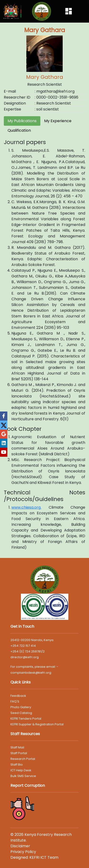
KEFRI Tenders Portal (26, 719)
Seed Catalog (21, 713)
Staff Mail (17, 747)
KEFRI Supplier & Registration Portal (37, 724)
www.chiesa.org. (26, 507)
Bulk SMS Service (23, 776)
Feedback (18, 696)
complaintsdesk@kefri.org (31, 673)
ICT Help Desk (21, 770)
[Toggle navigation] (69, 11)
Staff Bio (17, 765)
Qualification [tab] (19, 130)
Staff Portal (19, 753)
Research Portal (23, 759)
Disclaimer (20, 846)
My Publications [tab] (22, 121)
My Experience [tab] (58, 121)
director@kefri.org (25, 657)
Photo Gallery (21, 707)
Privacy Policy (23, 852)
